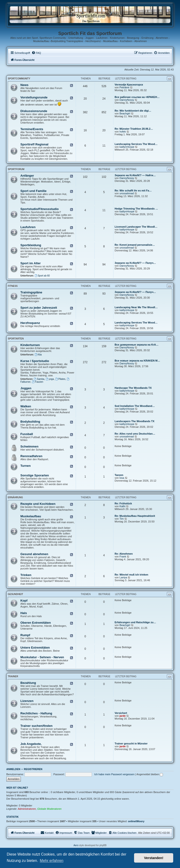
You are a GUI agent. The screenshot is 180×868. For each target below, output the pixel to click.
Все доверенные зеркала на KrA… (137, 345)
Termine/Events (32, 129)
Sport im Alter (31, 263)
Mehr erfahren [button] (52, 861)
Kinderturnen (30, 345)
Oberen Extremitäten (36, 623)
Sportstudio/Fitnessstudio (39, 209)
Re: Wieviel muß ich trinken (131, 575)
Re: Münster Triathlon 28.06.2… (134, 129)
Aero (76, 845)
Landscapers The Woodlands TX (135, 421)
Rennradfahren (31, 456)
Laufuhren (28, 227)
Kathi (122, 506)
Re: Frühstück (123, 503)
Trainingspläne (31, 292)
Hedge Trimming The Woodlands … (136, 209)
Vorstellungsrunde (34, 97)
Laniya (123, 577)
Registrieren (33, 769)
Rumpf (25, 635)
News (24, 85)
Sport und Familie (33, 191)
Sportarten (16, 339)
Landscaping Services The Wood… (136, 144)
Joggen (26, 388)
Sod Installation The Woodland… (135, 406)
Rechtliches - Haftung (36, 713)
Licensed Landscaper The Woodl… (136, 227)
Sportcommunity (19, 79)
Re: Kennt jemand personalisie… (135, 245)
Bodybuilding (30, 422)
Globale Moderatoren (49, 809)
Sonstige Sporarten (35, 475)
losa (122, 478)
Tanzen (119, 475)
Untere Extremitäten (35, 648)
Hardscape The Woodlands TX (133, 388)
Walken (26, 406)
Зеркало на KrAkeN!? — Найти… (135, 175)
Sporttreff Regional (34, 144)
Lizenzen (27, 701)
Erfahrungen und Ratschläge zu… (135, 622)
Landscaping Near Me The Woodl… (136, 307)
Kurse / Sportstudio (35, 361)
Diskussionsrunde (34, 111)
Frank (123, 557)
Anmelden (13, 769)
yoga (50, 379)
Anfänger (27, 176)
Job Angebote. (31, 744)
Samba (39, 379)
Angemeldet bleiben (150, 774)
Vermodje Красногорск (129, 85)
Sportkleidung (31, 245)
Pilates (60, 379)
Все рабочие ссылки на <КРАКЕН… (137, 97)
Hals (24, 613)
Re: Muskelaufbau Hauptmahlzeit (135, 516)
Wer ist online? (17, 788)
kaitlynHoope (127, 147)
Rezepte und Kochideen (38, 504)
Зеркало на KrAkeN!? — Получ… (135, 263)
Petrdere (124, 87)
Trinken (26, 575)
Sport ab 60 (42, 276)
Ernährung (15, 497)
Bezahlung (28, 683)
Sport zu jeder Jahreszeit (39, 308)
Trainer (13, 676)
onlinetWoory (136, 821)
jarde (123, 716)
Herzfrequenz (30, 323)
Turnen (26, 466)
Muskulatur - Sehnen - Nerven (42, 657)
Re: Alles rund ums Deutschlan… (135, 434)
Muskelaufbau (31, 516)
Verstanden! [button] (154, 858)
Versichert (121, 713)
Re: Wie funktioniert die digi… (133, 111)
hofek (123, 132)
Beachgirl (125, 113)
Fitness (13, 286)
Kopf (24, 601)
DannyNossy (127, 100)
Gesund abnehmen (34, 554)
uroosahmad (127, 193)
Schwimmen (29, 446)
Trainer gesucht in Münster (131, 743)
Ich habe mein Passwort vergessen (114, 774)
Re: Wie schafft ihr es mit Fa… (133, 191)
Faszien (37, 382)
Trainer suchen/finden (36, 726)
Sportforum (16, 169)
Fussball (27, 434)
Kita (38, 355)
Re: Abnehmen (124, 554)
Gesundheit (15, 594)
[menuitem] (36, 53)
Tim (122, 519)
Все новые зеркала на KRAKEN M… (137, 361)
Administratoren (27, 809)
